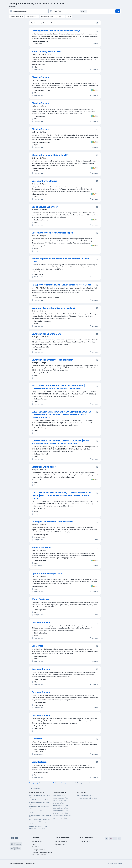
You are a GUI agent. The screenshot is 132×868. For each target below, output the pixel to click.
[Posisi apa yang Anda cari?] (29, 11)
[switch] (98, 23)
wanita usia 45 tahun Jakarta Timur (40, 819)
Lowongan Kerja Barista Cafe (46, 334)
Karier (34, 844)
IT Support (37, 739)
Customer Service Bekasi (44, 181)
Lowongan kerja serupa (39, 850)
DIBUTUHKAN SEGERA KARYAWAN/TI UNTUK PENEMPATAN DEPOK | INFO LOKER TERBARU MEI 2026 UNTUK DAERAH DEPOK (62, 496)
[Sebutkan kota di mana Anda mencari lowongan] (68, 11)
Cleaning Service (40, 77)
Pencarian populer (36, 788)
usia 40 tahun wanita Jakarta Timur (40, 800)
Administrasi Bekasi (42, 548)
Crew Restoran (39, 762)
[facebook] (106, 838)
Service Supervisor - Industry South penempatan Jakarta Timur (60, 260)
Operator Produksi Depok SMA (47, 573)
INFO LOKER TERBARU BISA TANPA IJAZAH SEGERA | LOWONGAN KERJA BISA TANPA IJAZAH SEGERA (58, 387)
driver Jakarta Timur (59, 803)
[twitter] (115, 838)
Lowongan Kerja (60, 844)
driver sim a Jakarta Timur (60, 813)
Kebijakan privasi (30, 863)
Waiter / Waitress (40, 599)
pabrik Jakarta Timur (59, 796)
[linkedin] (119, 838)
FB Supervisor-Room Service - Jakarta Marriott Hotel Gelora (61, 285)
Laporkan (94, 44)
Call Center (37, 646)
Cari (118, 11)
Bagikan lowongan (61, 841)
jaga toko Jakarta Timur (60, 818)
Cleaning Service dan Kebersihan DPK (50, 155)
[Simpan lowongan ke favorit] (97, 31)
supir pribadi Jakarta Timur (61, 811)
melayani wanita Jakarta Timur (38, 826)
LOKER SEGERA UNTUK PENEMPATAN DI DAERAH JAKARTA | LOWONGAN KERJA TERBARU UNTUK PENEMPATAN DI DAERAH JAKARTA (62, 415)
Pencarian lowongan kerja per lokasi (87, 798)
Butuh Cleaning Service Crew (46, 51)
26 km (84, 11)
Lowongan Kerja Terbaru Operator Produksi (53, 308)
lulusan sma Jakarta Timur (61, 798)
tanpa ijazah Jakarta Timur (61, 808)
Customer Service (41, 623)
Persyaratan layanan (16, 863)
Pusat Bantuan (37, 847)
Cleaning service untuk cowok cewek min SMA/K (56, 31)
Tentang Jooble (37, 841)
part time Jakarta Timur (60, 801)
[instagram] (111, 838)
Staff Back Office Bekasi (44, 467)
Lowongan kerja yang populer (85, 796)
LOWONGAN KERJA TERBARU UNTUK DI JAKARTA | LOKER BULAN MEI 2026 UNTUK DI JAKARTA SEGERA (61, 442)
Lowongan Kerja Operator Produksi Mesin (52, 360)
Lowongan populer (85, 841)
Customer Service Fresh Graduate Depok (52, 233)
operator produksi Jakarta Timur (62, 816)
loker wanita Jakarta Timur (37, 829)
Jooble (120, 864)
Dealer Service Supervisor (45, 207)
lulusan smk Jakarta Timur (61, 806)
